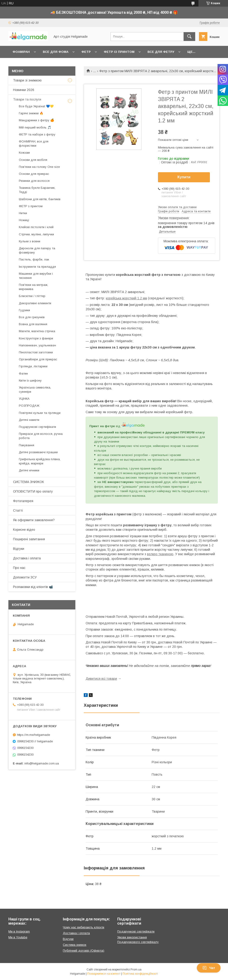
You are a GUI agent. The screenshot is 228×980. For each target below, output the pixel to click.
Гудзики (24, 310)
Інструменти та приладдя (37, 267)
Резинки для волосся (34, 181)
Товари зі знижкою (27, 80)
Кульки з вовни (30, 241)
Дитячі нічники (29, 470)
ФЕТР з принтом (31, 206)
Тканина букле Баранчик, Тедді (37, 190)
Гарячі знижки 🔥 (31, 113)
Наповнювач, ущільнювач (37, 345)
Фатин (23, 373)
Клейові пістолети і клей (36, 227)
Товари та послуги (27, 99)
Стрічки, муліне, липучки (36, 234)
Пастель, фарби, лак (34, 259)
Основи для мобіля (33, 160)
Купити (184, 177)
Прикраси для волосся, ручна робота (41, 436)
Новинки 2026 (24, 90)
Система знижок (75, 945)
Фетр (86, 52)
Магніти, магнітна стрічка (37, 331)
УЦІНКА (24, 399)
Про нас (19, 568)
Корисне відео (24, 530)
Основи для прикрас (34, 174)
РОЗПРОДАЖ (29, 406)
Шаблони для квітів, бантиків (40, 199)
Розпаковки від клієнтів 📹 (33, 587)
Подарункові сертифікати (37, 427)
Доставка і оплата (27, 558)
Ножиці (24, 220)
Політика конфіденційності (140, 974)
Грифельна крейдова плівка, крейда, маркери (40, 461)
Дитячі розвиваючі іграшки (38, 452)
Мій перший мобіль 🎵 (35, 127)
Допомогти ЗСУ (25, 577)
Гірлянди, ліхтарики (33, 366)
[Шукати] (189, 37)
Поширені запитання (29, 539)
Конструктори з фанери (36, 338)
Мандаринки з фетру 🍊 (36, 120)
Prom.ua (136, 970)
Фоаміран (21, 52)
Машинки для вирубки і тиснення (36, 276)
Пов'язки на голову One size (39, 167)
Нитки (23, 213)
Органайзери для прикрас (38, 359)
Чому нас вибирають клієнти (84, 927)
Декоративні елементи (35, 303)
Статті (18, 510)
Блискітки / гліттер (32, 296)
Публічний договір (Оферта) (84, 951)
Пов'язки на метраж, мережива (34, 287)
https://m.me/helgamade (34, 735)
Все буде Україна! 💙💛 (36, 106)
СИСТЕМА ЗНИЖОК (28, 482)
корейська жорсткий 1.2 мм (126, 298)
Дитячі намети (29, 420)
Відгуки (19, 549)
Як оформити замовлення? (34, 520)
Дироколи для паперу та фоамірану (37, 250)
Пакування (27, 445)
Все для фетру (161, 52)
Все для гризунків (32, 317)
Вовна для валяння (33, 324)
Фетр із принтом (119, 52)
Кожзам (24, 153)
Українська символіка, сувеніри (35, 390)
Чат (209, 968)
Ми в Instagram (19, 931)
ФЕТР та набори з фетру (37, 134)
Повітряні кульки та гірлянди (40, 413)
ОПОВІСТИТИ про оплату (33, 491)
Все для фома (56, 52)
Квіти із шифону (30, 380)
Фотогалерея (23, 501)
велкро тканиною (160, 554)
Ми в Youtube (18, 937)
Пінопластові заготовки (36, 352)
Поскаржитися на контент (104, 974)
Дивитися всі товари (101, 679)
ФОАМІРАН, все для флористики (34, 144)
